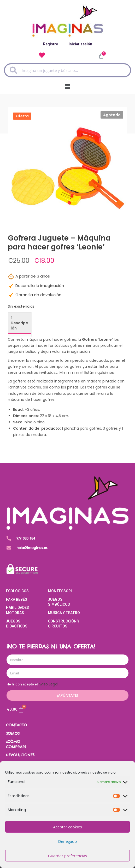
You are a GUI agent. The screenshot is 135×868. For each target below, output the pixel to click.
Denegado (68, 841)
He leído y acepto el (32, 684)
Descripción (19, 326)
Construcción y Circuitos (64, 624)
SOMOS (13, 733)
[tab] (20, 323)
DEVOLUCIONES (20, 755)
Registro (51, 44)
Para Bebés (17, 599)
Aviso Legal (48, 684)
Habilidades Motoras (17, 610)
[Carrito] (16, 710)
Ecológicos (17, 591)
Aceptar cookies (67, 827)
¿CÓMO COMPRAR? (16, 744)
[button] (67, 87)
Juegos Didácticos (17, 624)
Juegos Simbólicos (59, 602)
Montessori (60, 591)
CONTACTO (16, 725)
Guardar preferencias (68, 856)
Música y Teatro (64, 613)
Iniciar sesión (80, 44)
